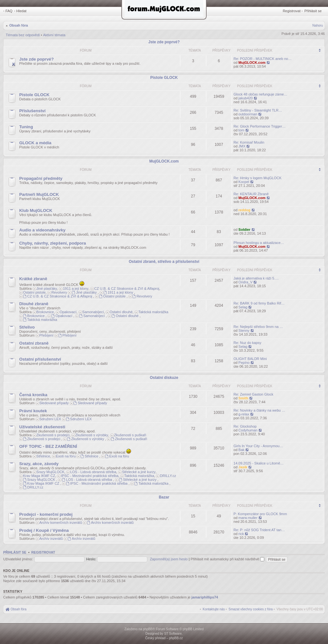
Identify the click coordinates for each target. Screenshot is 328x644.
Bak (241, 450)
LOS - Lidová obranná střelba (93, 472)
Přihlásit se (313, 11)
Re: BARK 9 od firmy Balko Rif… (259, 303)
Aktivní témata (54, 35)
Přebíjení (46, 335)
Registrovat (292, 11)
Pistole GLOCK (164, 78)
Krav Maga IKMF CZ (39, 476)
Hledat (21, 11)
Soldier (244, 230)
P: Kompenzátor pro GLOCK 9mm (260, 514)
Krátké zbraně (33, 279)
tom (241, 130)
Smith (243, 398)
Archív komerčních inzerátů (61, 523)
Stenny (244, 330)
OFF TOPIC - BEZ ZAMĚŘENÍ (48, 446)
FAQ (9, 11)
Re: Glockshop (245, 426)
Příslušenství (32, 111)
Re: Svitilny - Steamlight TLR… (258, 110)
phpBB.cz (176, 638)
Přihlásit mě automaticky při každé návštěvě (227, 559)
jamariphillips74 (205, 597)
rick (241, 534)
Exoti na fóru (66, 456)
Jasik (243, 467)
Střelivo (27, 327)
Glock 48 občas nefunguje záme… (260, 94)
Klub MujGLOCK (36, 210)
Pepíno (244, 363)
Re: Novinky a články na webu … (259, 410)
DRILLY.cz (168, 476)
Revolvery (59, 292)
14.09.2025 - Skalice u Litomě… (259, 463)
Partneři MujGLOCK (39, 194)
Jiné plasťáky (47, 289)
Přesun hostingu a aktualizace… (259, 243)
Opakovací (68, 312)
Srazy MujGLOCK (50, 472)
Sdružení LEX (50, 419)
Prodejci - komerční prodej (46, 514)
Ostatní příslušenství (40, 359)
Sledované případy (54, 403)
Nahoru (318, 25)
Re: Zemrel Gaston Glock (253, 394)
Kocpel (244, 182)
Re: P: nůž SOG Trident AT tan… (259, 530)
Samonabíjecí (93, 312)
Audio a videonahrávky (42, 230)
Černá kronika (33, 395)
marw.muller (248, 518)
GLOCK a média (35, 143)
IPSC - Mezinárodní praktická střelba (90, 476)
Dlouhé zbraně (34, 304)
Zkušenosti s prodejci (53, 435)
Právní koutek (33, 411)
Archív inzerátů (51, 539)
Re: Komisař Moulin (249, 142)
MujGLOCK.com (252, 63)
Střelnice (43, 456)
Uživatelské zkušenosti (42, 427)
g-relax (244, 414)
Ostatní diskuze (164, 378)
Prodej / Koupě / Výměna (44, 530)
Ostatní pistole (34, 292)
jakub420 (246, 98)
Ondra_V (245, 282)
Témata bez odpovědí (23, 35)
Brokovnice (45, 312)
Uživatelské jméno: (18, 559)
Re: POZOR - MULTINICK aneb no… (262, 59)
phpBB (148, 629)
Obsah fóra (19, 25)
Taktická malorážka (153, 312)
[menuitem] (251, 609)
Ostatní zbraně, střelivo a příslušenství (164, 262)
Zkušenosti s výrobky (92, 435)
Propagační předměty (41, 178)
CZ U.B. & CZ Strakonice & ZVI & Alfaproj (127, 289)
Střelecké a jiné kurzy (139, 472)
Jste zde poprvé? (164, 42)
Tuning (26, 127)
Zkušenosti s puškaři (130, 435)
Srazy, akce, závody (39, 464)
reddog (244, 210)
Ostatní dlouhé (121, 312)
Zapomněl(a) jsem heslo (169, 559)
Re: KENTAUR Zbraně (251, 194)
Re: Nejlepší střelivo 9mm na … (258, 327)
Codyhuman (248, 430)
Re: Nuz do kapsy (247, 343)
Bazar (164, 497)
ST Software (173, 634)
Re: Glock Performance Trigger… (260, 126)
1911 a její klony (76, 289)
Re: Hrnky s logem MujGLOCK (258, 178)
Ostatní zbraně (34, 343)
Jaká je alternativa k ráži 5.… (256, 278)
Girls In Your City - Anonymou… (258, 446)
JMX (242, 146)
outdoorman (248, 114)
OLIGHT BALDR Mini (250, 359)
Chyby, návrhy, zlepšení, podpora (53, 243)
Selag (243, 307)
